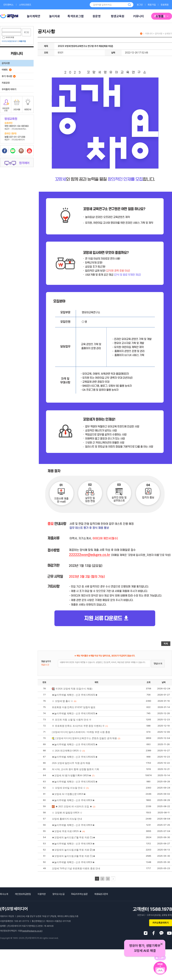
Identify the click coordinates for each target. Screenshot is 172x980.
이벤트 (7, 70)
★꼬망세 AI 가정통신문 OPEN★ (69, 794)
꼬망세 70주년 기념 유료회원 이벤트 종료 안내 (76, 868)
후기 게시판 (9, 76)
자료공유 (6, 83)
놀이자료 (55, 16)
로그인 (140, 5)
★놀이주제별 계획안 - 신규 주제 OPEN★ (73, 800)
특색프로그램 (76, 16)
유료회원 (165, 5)
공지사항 (6, 63)
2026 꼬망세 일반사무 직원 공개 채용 (71, 763)
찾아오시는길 (58, 894)
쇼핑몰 (160, 16)
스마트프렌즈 (25, 5)
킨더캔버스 (8, 5)
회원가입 (152, 5)
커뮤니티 (139, 16)
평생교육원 (118, 16)
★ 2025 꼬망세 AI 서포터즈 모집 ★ (74, 807)
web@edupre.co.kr (32, 931)
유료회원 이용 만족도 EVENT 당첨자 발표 (74, 707)
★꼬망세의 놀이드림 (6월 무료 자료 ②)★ (74, 850)
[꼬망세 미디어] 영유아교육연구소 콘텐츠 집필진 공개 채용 (86, 738)
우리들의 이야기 (9, 89)
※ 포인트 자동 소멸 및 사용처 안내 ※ (72, 720)
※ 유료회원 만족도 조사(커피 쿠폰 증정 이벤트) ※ (80, 726)
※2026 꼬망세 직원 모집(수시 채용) (72, 689)
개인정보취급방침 (23, 894)
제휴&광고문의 (101, 894)
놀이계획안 (34, 16)
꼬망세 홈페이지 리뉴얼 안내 (67, 819)
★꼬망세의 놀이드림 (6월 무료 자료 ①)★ (74, 856)
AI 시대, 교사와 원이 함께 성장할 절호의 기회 (76, 769)
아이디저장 (8, 37)
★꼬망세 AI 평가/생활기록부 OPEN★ (73, 776)
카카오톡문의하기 (161, 923)
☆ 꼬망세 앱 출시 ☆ (64, 701)
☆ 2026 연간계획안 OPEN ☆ (68, 751)
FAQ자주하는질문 (79, 894)
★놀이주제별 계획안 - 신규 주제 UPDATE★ (75, 695)
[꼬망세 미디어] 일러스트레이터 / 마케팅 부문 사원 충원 (81, 732)
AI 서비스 (13, 16)
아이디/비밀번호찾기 (10, 41)
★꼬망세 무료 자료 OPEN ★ (68, 831)
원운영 (97, 16)
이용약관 (42, 894)
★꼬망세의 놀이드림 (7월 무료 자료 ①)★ (74, 837)
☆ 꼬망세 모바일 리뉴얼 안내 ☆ (70, 788)
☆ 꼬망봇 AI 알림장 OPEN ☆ (67, 813)
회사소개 (4, 894)
